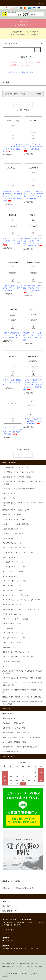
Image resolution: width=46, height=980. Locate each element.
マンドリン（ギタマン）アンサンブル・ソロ (18, 657)
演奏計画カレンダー (10, 718)
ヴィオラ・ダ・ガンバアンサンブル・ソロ (18, 553)
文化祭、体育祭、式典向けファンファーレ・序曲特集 (22, 697)
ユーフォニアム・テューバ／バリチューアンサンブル (22, 600)
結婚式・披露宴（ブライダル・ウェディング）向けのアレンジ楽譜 (22, 672)
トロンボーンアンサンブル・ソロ (14, 590)
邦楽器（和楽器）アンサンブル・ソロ (16, 652)
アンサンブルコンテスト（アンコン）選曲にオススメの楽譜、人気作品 (22, 684)
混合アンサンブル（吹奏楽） (13, 515)
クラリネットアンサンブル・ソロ (14, 572)
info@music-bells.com (10, 933)
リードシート (7, 666)
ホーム (5, 72)
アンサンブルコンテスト (13, 62)
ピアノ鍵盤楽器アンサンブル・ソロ (15, 467)
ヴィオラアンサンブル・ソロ (13, 538)
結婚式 (39, 62)
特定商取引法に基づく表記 (11, 966)
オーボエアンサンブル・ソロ (13, 562)
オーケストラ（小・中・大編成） (14, 519)
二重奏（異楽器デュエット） (13, 529)
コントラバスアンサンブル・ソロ (14, 548)
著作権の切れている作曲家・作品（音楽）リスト (20, 747)
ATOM (41, 966)
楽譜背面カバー (15, 65)
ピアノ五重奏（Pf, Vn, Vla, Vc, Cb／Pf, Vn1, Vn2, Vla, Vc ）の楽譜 (22, 483)
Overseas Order (8, 714)
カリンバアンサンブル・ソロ (13, 633)
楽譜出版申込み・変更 (10, 751)
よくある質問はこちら (23, 25)
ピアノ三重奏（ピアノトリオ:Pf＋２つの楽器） (19, 472)
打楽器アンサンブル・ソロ (12, 614)
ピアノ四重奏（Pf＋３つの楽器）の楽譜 (17, 477)
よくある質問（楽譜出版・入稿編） (15, 742)
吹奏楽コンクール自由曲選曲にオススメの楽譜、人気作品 (22, 691)
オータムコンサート (29, 65)
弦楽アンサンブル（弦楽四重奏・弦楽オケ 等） (19, 489)
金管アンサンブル (9, 493)
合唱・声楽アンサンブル (11, 647)
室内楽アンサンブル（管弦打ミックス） (17, 510)
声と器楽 (30, 72)
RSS (36, 966)
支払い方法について (9, 964)
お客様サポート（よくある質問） (14, 728)
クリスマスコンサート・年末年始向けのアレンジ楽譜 (22, 678)
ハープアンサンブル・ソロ (12, 643)
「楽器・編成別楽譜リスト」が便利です (23, 35)
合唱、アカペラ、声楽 (17, 72)
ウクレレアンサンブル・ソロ (13, 628)
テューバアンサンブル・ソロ (13, 605)
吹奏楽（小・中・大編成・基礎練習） (16, 524)
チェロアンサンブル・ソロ (12, 543)
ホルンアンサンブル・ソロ (12, 586)
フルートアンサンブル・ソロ (13, 557)
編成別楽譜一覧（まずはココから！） (16, 733)
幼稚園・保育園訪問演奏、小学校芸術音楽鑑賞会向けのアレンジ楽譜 (22, 703)
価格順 (17, 94)
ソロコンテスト (29, 62)
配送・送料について (22, 964)
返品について (33, 964)
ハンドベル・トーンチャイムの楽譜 (15, 619)
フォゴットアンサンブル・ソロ (14, 567)
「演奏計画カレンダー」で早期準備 (23, 32)
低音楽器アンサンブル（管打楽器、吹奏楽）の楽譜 (21, 609)
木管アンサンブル (9, 498)
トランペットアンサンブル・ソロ (14, 581)
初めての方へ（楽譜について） (14, 723)
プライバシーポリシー (26, 966)
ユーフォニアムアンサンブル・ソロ (15, 595)
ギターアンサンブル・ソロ (12, 624)
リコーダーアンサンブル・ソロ (14, 638)
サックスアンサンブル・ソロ (13, 576)
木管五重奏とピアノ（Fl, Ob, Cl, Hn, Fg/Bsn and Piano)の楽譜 (23, 504)
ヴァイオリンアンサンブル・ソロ (14, 534)
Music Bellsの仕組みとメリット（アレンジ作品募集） (22, 737)
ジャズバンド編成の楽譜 (11, 662)
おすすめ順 (9, 94)
